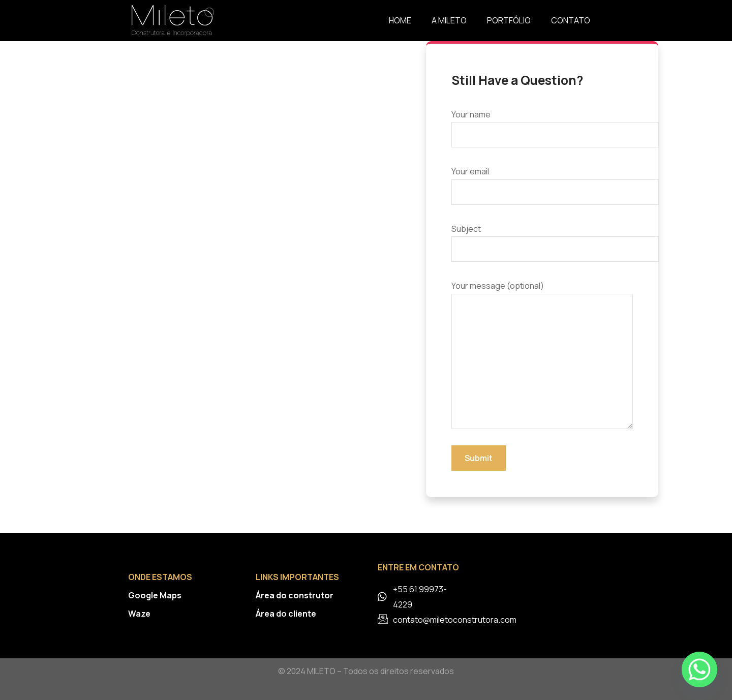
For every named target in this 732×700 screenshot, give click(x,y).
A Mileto (449, 20)
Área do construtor (295, 595)
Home (400, 20)
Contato (571, 20)
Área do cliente (286, 614)
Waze (139, 614)
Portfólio (509, 20)
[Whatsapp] (699, 669)
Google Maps (155, 595)
